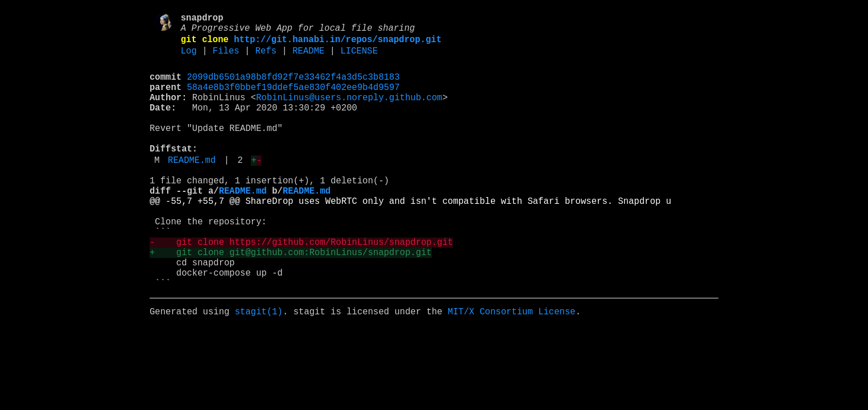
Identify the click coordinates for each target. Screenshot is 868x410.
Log (189, 59)
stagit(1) (259, 367)
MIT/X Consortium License (512, 367)
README (308, 59)
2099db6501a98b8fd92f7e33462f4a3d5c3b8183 (294, 87)
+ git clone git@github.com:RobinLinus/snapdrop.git (291, 299)
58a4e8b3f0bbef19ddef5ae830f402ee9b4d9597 (294, 100)
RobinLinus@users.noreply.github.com (349, 112)
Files (226, 59)
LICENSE (359, 59)
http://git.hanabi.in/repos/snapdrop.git (338, 45)
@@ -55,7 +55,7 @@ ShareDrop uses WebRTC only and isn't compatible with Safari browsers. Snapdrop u (410, 236)
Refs (266, 59)
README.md (192, 188)
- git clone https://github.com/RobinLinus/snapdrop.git (301, 286)
